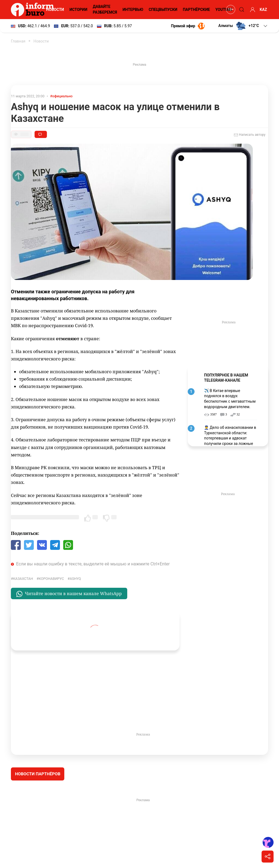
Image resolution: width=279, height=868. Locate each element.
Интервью (133, 10)
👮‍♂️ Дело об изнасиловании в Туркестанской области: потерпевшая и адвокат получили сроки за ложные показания (230, 438)
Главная (18, 41)
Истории (78, 10)
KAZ (263, 10)
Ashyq (75, 579)
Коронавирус (51, 579)
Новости (55, 10)
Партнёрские (196, 10)
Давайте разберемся (105, 9)
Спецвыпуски (163, 10)
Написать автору (250, 135)
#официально (61, 96)
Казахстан (23, 579)
